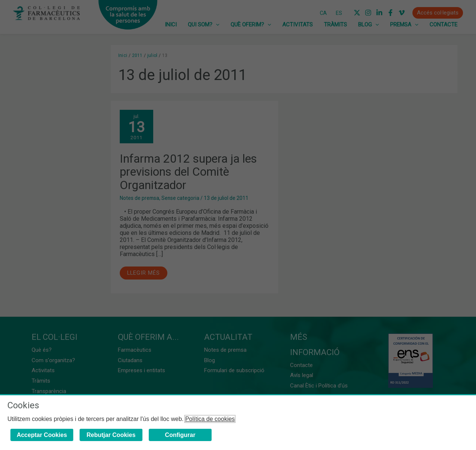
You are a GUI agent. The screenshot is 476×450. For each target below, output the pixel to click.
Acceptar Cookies (42, 435)
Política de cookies (210, 419)
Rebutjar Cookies (111, 435)
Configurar (180, 435)
